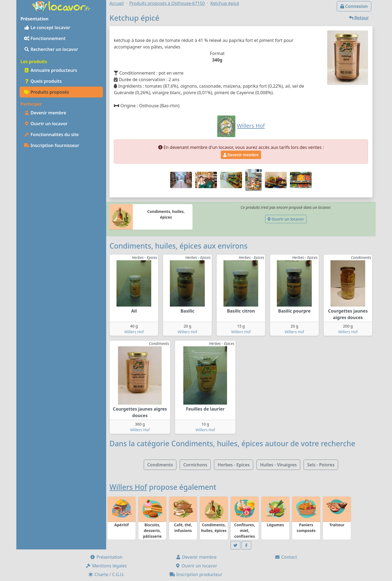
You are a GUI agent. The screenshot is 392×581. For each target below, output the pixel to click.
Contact (286, 557)
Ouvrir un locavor (46, 124)
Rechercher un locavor (51, 49)
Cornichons (195, 465)
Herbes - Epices (234, 465)
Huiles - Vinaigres (278, 465)
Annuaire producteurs (50, 70)
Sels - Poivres (321, 465)
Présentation (106, 557)
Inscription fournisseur (52, 145)
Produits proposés (46, 92)
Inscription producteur (196, 574)
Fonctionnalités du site (51, 134)
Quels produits (43, 81)
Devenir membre (45, 113)
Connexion (354, 6)
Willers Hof (134, 332)
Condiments (160, 465)
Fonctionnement (45, 38)
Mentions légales (106, 566)
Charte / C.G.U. (106, 574)
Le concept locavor (47, 27)
